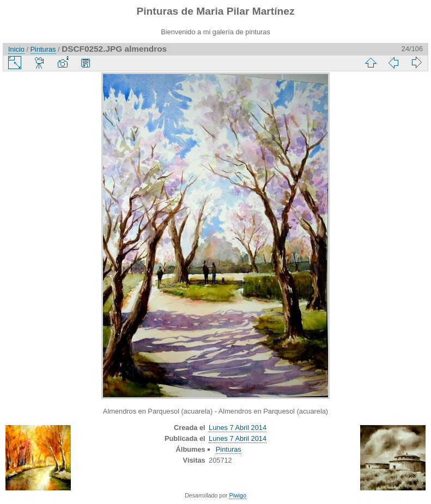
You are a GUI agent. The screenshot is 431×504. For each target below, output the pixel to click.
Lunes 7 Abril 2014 (238, 428)
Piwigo (238, 495)
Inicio (16, 49)
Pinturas (43, 49)
